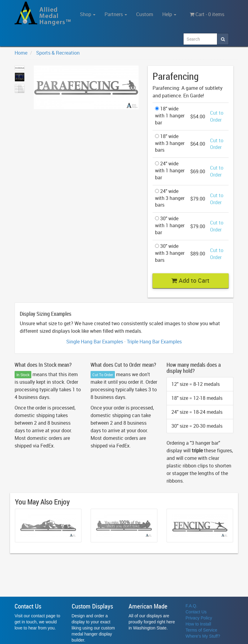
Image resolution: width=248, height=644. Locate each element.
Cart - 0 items (207, 14)
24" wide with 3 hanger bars (170, 198)
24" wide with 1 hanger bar (170, 170)
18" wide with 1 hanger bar (170, 116)
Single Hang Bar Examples (95, 342)
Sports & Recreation (58, 53)
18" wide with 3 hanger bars (170, 143)
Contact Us (196, 612)
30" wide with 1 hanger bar (170, 225)
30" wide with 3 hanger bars (170, 253)
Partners (116, 14)
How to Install (198, 624)
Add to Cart (190, 280)
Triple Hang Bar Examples (154, 342)
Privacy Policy (199, 618)
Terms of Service (201, 630)
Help (169, 14)
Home (21, 53)
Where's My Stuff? (203, 636)
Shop (88, 14)
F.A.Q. (192, 606)
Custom (145, 14)
